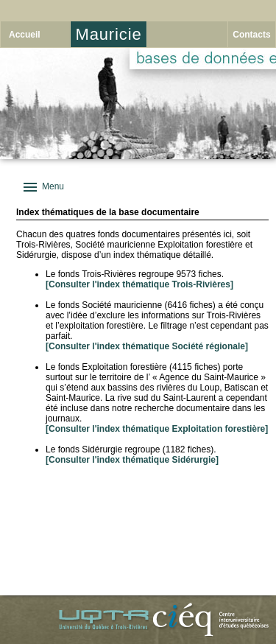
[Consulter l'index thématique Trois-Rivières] (139, 284)
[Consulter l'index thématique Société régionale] (147, 346)
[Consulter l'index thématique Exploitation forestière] (157, 429)
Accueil (25, 35)
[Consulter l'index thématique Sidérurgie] (132, 460)
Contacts (251, 35)
